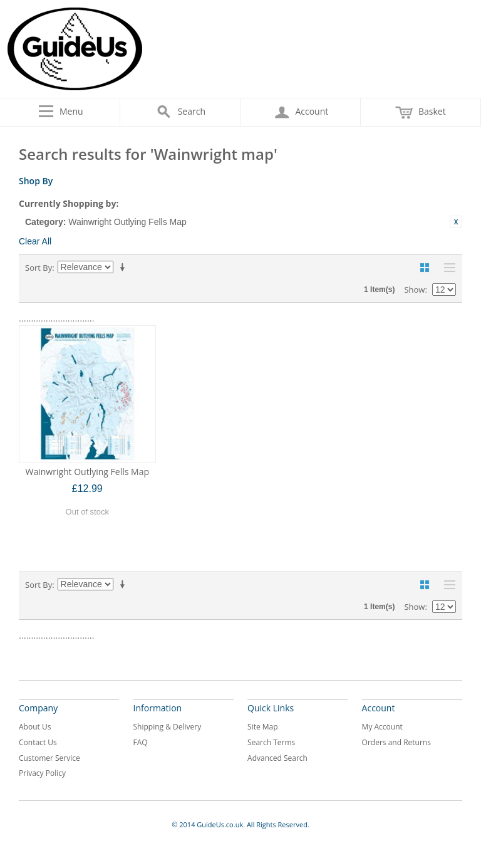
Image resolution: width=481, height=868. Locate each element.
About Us (35, 727)
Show (414, 290)
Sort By (39, 268)
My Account (382, 727)
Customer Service (49, 758)
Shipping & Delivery (168, 727)
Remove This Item (456, 222)
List (447, 268)
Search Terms (271, 742)
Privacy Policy (42, 773)
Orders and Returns (396, 742)
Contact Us (38, 742)
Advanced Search (277, 758)
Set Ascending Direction (125, 268)
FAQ (141, 742)
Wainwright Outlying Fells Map (87, 472)
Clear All (35, 241)
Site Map (263, 727)
